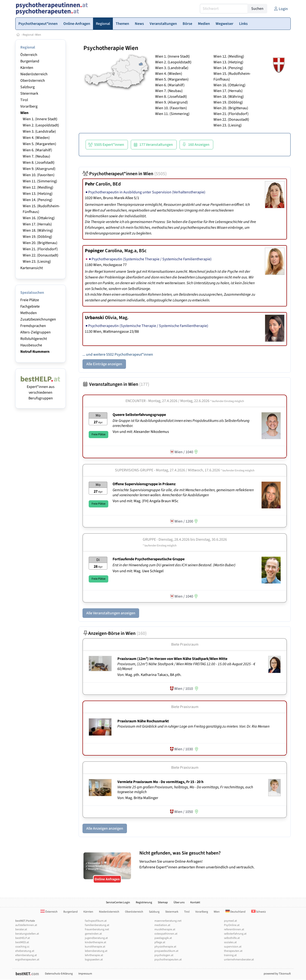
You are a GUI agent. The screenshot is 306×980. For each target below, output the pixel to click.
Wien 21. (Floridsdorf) (40, 249)
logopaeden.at (94, 960)
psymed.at (230, 921)
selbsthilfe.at (232, 938)
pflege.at (160, 942)
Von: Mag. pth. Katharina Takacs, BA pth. (149, 675)
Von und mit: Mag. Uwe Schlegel (138, 571)
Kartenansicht (32, 268)
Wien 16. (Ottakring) (39, 218)
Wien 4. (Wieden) (36, 138)
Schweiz (259, 912)
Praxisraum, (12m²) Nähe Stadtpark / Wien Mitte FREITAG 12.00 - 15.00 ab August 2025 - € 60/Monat (186, 667)
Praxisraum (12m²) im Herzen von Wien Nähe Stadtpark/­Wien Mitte (172, 659)
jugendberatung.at (96, 938)
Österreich (29, 55)
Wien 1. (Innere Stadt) (40, 119)
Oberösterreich (33, 81)
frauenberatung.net (97, 929)
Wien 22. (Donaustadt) (41, 255)
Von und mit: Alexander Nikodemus (141, 432)
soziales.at (230, 942)
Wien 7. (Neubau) (36, 156)
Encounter (136, 401)
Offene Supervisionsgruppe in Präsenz (144, 484)
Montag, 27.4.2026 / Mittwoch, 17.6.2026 (205, 470)
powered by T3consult (277, 974)
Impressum (85, 974)
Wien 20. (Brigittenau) (40, 243)
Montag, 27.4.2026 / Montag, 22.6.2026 (196, 401)
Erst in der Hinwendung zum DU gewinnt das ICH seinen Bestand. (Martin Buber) (174, 565)
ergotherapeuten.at (27, 960)
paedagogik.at (163, 938)
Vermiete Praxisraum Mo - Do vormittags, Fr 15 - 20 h (160, 782)
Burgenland (30, 61)
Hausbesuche (31, 345)
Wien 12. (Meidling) (38, 187)
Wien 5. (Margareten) (39, 144)
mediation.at (162, 925)
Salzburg (27, 87)
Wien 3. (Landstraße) (39, 131)
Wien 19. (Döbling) (37, 237)
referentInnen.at (234, 929)
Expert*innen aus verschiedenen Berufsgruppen (41, 390)
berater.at (21, 929)
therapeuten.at (233, 951)
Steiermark (29, 93)
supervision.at (233, 947)
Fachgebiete (30, 306)
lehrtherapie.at (94, 955)
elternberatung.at (26, 955)
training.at (230, 955)
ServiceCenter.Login (118, 902)
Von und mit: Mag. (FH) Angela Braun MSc (145, 501)
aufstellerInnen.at (26, 925)
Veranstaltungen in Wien (116, 384)
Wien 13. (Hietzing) (38, 194)
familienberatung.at (97, 925)
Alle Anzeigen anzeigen (105, 828)
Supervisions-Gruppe (134, 470)
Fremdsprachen (33, 326)
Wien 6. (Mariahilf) (37, 150)
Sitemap (163, 902)
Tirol (24, 100)
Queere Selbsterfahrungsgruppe (139, 415)
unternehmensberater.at (239, 960)
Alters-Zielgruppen (36, 332)
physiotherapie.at (165, 947)
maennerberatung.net (168, 921)
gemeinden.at (93, 934)
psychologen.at (164, 955)
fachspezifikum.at (96, 921)
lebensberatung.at (96, 951)
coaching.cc (22, 947)
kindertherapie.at (96, 942)
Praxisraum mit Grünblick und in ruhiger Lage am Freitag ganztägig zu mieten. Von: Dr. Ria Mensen (194, 726)
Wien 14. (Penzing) (38, 200)
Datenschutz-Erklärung (59, 974)
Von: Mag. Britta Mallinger (138, 798)
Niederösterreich (34, 74)
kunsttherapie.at (95, 947)
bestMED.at (22, 942)
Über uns (179, 902)
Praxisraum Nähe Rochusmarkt (143, 721)
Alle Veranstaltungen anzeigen (111, 613)
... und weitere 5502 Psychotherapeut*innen (118, 354)
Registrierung (144, 902)
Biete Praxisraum (185, 644)
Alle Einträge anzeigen (104, 364)
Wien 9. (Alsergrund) (39, 169)
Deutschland (235, 912)
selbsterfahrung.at (235, 934)
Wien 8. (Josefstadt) (39, 163)
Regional (28, 35)
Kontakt (195, 902)
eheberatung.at (25, 951)
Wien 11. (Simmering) (40, 181)
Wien (38, 35)
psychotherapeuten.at (168, 960)
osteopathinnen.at (166, 934)
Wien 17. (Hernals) (37, 224)
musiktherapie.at (165, 929)
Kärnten (27, 68)
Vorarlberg (29, 106)
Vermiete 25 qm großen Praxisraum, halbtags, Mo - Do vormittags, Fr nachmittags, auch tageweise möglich (185, 790)
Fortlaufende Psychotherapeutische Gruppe (149, 559)
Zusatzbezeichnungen (38, 319)
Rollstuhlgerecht (34, 339)
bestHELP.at (23, 938)
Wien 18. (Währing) (38, 230)
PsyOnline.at (232, 925)
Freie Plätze (30, 300)
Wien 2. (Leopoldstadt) (41, 125)
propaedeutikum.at (166, 951)
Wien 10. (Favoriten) (39, 175)
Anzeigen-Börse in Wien (115, 633)
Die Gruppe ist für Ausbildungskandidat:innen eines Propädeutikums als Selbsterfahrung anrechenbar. (181, 423)
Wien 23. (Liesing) (37, 261)
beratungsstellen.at (27, 934)
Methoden (29, 313)
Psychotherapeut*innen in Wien (125, 174)
